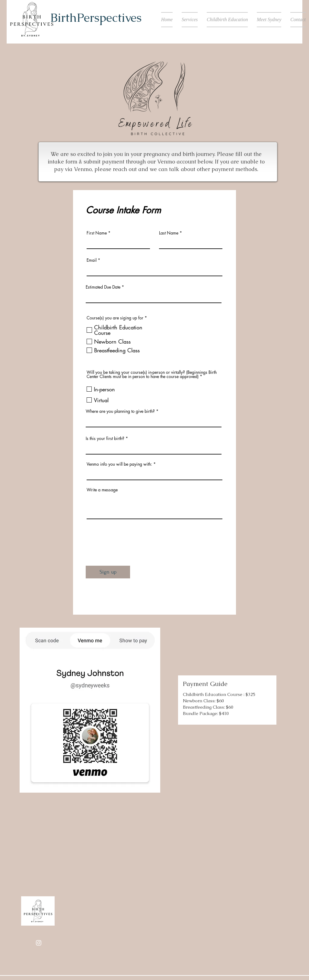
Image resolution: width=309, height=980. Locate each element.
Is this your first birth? (105, 438)
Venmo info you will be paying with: (119, 464)
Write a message (102, 490)
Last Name (169, 233)
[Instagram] (39, 943)
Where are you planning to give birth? (120, 411)
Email (92, 260)
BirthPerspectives (96, 18)
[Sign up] (108, 572)
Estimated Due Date (103, 287)
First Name (97, 233)
